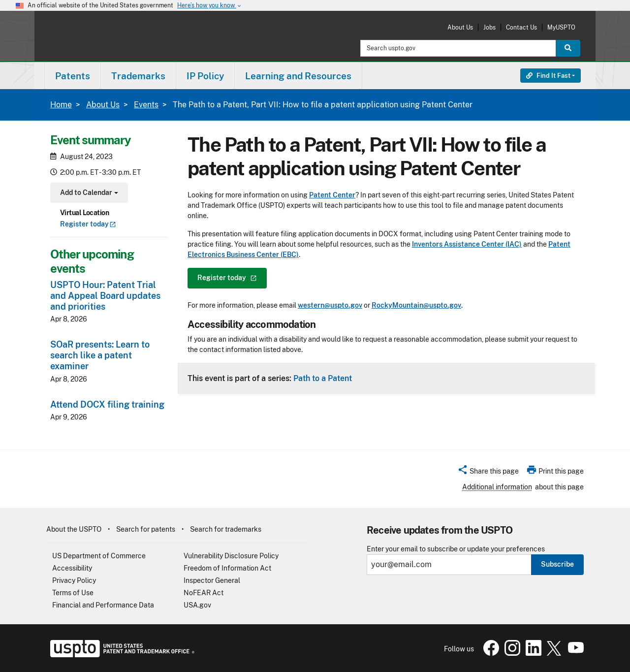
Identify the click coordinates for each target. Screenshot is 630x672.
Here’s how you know (210, 6)
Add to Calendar (88, 194)
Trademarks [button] (138, 76)
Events (146, 105)
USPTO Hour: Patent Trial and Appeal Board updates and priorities (105, 296)
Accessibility (72, 568)
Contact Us (521, 27)
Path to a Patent (323, 378)
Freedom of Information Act (227, 568)
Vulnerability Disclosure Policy (231, 556)
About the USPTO (74, 529)
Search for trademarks (226, 529)
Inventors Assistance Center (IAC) (467, 244)
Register (88, 224)
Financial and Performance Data (103, 605)
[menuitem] (73, 76)
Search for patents (146, 529)
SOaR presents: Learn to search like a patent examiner (100, 355)
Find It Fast (548, 76)
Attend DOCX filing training (107, 404)
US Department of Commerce (99, 556)
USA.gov (197, 605)
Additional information (497, 487)
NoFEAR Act (204, 593)
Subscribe (557, 564)
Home (61, 105)
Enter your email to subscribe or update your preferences (456, 549)
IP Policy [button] (205, 76)
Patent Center (332, 195)
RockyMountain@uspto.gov (416, 305)
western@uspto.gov (330, 305)
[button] (488, 473)
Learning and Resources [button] (298, 76)
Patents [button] (73, 76)
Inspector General (212, 580)
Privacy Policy (74, 580)
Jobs (489, 27)
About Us (460, 27)
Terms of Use (73, 593)
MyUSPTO (561, 27)
